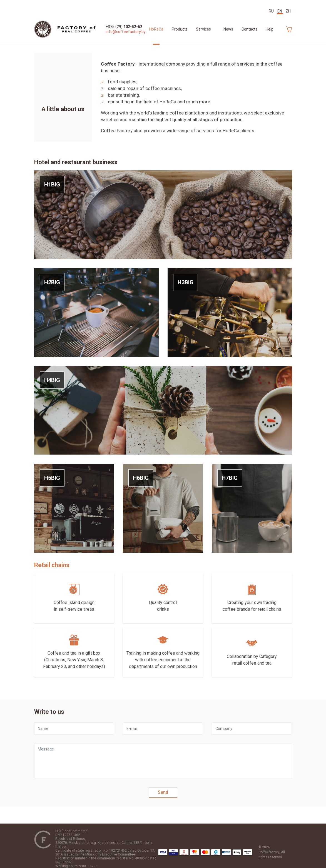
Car (289, 29)
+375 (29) (124, 27)
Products (180, 29)
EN (280, 11)
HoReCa (156, 29)
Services (203, 29)
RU (272, 11)
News (228, 29)
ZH (288, 11)
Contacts (249, 29)
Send (163, 792)
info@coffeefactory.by (126, 32)
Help (270, 29)
